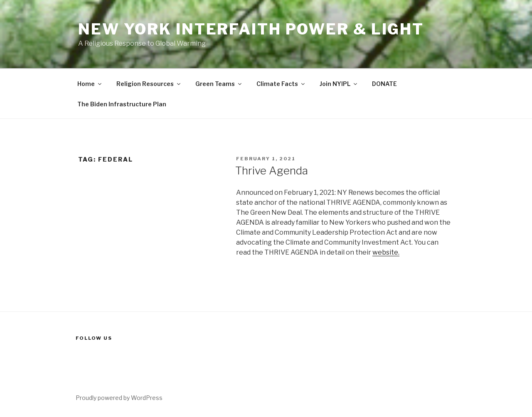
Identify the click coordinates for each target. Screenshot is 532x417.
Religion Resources (149, 84)
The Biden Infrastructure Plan (122, 104)
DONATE (384, 84)
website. (386, 252)
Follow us (94, 338)
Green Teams (219, 84)
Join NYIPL (339, 84)
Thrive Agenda (272, 170)
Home (90, 84)
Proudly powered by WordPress (119, 398)
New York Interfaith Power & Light (251, 29)
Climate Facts (281, 84)
